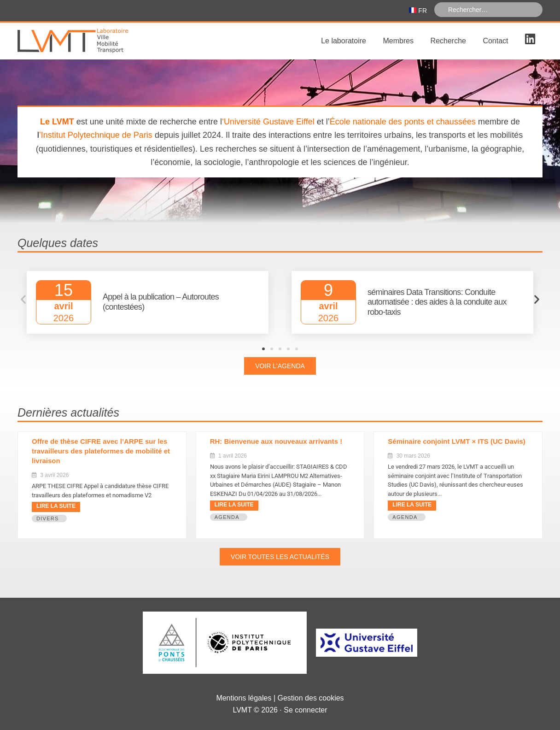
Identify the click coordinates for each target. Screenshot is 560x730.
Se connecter (305, 710)
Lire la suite (56, 506)
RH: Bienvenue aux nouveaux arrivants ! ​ (277, 441)
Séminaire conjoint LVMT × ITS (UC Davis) (457, 441)
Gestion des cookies (311, 698)
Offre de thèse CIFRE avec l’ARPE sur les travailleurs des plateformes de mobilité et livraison (101, 451)
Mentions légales (244, 698)
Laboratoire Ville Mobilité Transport (87, 41)
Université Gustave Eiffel (269, 122)
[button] (23, 299)
